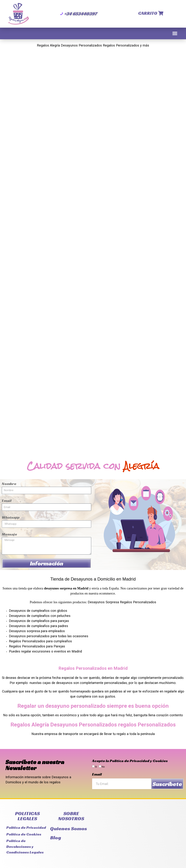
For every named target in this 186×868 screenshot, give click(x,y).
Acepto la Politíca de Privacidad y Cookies (130, 761)
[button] (175, 33)
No (103, 767)
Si (96, 767)
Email (7, 501)
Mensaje (9, 534)
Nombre (9, 484)
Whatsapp (11, 517)
